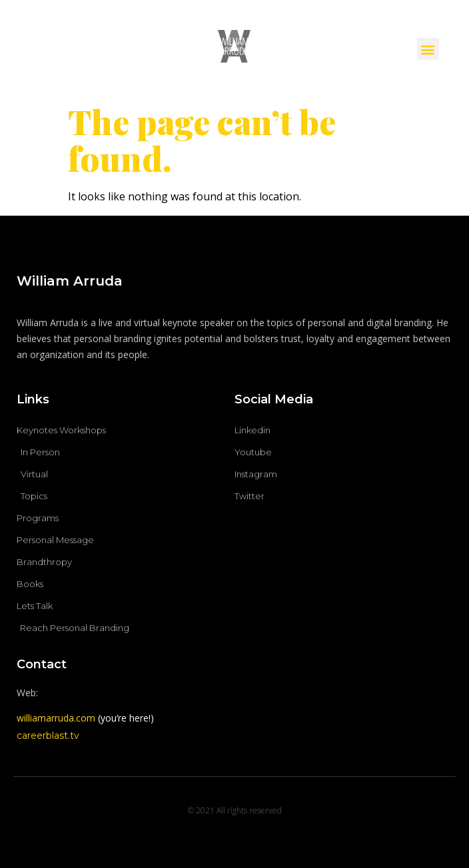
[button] (428, 49)
